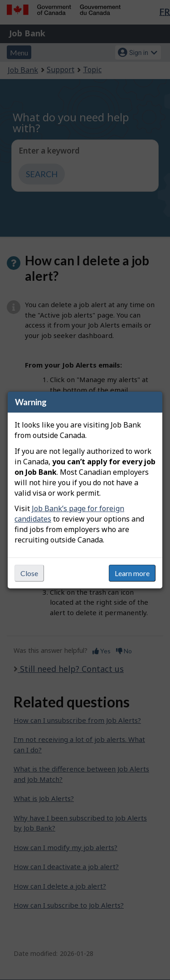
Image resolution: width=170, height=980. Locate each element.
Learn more (132, 573)
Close (29, 573)
